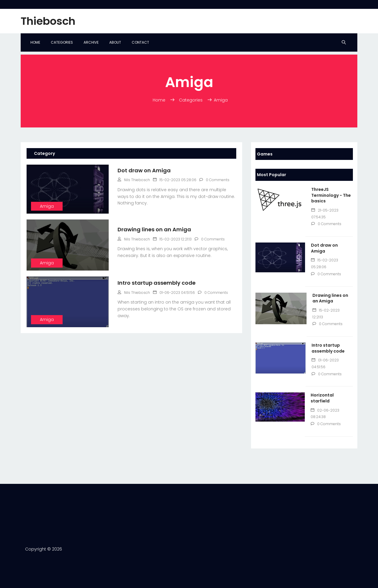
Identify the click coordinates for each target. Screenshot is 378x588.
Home (35, 42)
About (115, 42)
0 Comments (326, 224)
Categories (62, 42)
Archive (91, 42)
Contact (140, 42)
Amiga (47, 206)
